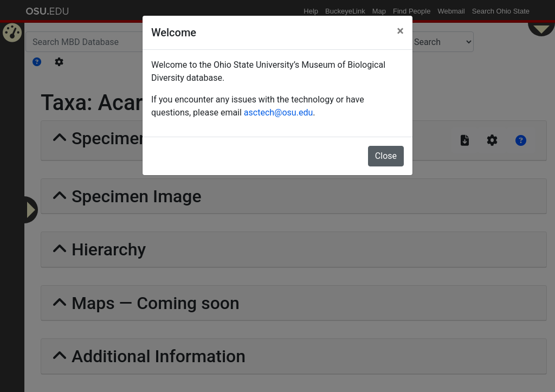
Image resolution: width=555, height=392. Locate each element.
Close (386, 156)
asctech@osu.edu (278, 113)
